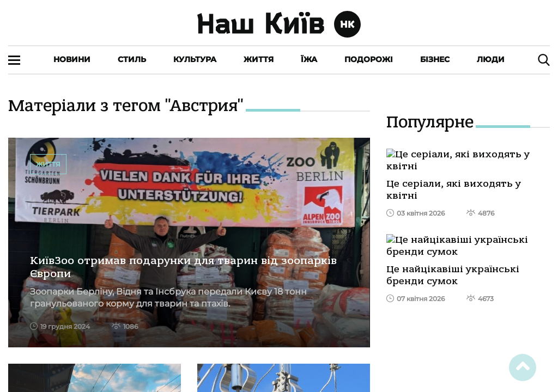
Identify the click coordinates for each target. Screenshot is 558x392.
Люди (491, 59)
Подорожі (369, 59)
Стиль (132, 59)
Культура (195, 59)
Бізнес (435, 59)
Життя (259, 59)
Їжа (309, 59)
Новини (72, 59)
